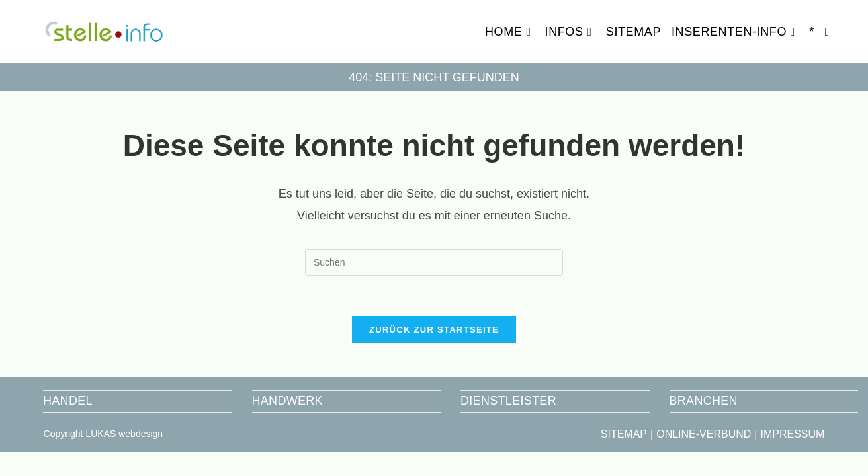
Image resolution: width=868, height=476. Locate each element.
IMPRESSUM (792, 434)
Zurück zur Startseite (434, 330)
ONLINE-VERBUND (704, 434)
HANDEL (68, 401)
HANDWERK (287, 401)
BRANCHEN (704, 401)
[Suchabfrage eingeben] (434, 262)
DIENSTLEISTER (508, 401)
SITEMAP (624, 434)
